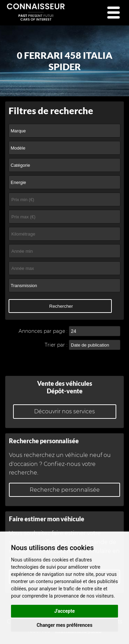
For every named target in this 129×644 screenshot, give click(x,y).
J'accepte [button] (65, 611)
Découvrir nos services (64, 411)
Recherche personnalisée (65, 490)
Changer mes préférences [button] (64, 625)
